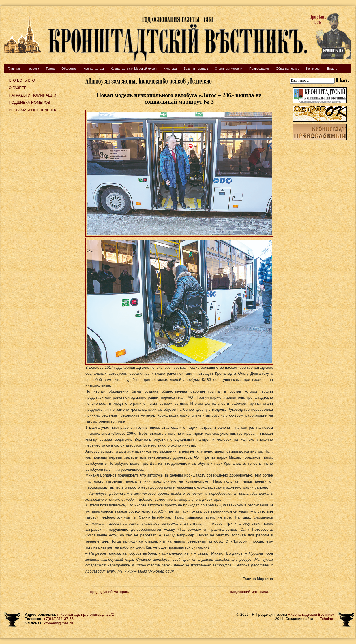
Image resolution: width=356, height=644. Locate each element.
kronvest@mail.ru (58, 623)
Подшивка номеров (29, 102)
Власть (332, 69)
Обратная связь (287, 69)
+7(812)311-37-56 (59, 619)
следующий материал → (251, 592)
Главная (14, 69)
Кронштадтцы (94, 69)
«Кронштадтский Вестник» (311, 614)
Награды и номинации (32, 95)
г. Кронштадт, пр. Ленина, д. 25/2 (86, 614)
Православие (259, 69)
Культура (170, 69)
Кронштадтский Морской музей (134, 69)
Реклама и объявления (33, 110)
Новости (33, 69)
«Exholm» (326, 619)
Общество (69, 69)
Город (50, 69)
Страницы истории (228, 69)
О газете (18, 88)
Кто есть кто (22, 80)
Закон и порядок (196, 69)
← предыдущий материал (108, 592)
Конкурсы (313, 69)
